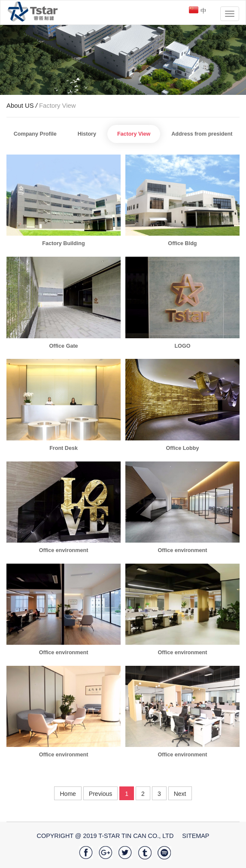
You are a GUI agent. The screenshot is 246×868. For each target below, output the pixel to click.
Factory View (58, 106)
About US (23, 106)
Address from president (202, 134)
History (87, 134)
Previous (100, 794)
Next (180, 794)
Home (68, 794)
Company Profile (35, 134)
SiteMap (196, 836)
